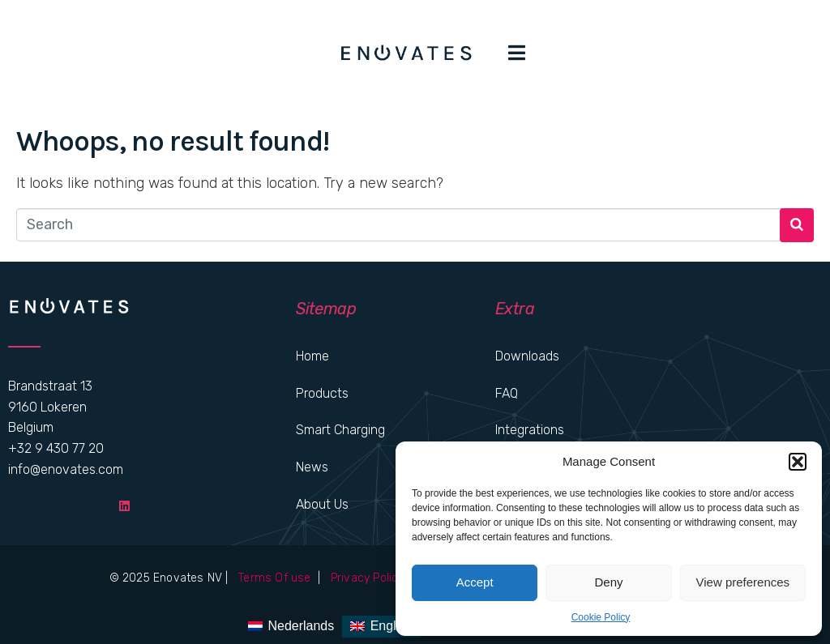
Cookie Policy (601, 617)
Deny (608, 582)
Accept (475, 582)
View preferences (743, 582)
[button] (798, 462)
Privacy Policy (366, 578)
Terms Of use (276, 578)
